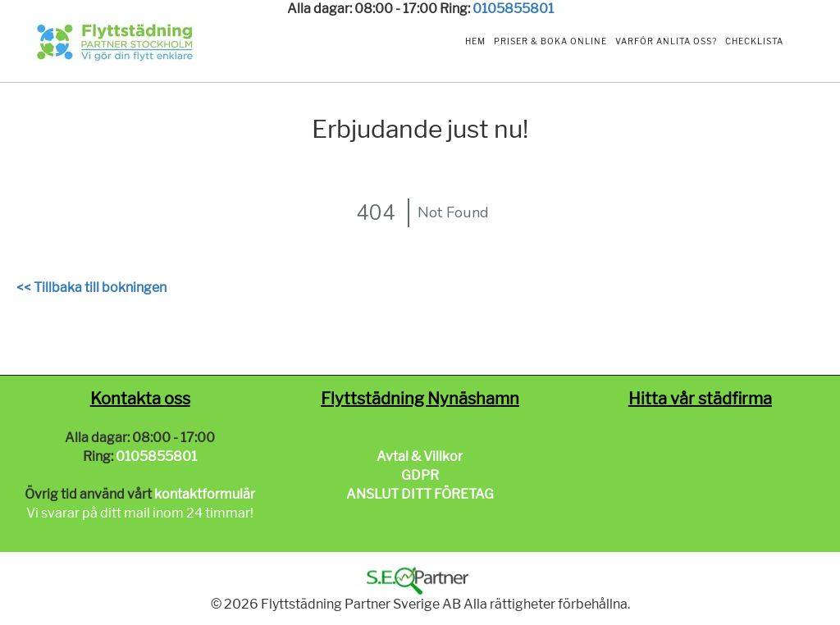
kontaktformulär (205, 494)
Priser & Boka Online (550, 41)
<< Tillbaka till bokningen (91, 287)
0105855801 (513, 9)
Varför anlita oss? (666, 41)
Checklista (754, 41)
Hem (475, 41)
